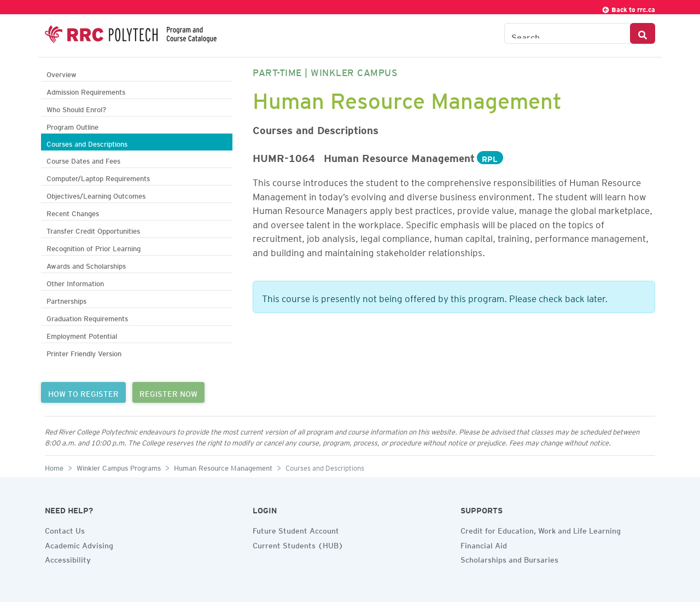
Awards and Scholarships (86, 265)
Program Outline (72, 126)
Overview (62, 73)
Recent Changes (73, 212)
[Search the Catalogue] (567, 33)
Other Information (75, 282)
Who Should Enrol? (76, 108)
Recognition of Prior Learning (94, 247)
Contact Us (65, 529)
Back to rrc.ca (628, 8)
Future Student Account (296, 529)
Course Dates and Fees (83, 160)
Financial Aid (484, 544)
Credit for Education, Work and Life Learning (541, 529)
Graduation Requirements (87, 317)
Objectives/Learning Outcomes (96, 195)
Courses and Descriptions (87, 143)
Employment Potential (82, 335)
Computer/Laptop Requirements (98, 177)
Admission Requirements (86, 91)
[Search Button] (643, 33)
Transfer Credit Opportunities (93, 230)
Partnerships (66, 300)
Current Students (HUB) (298, 544)
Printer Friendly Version (84, 352)
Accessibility (68, 558)
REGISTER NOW (168, 392)
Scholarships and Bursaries (509, 558)
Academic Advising (79, 544)
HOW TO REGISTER (83, 392)
